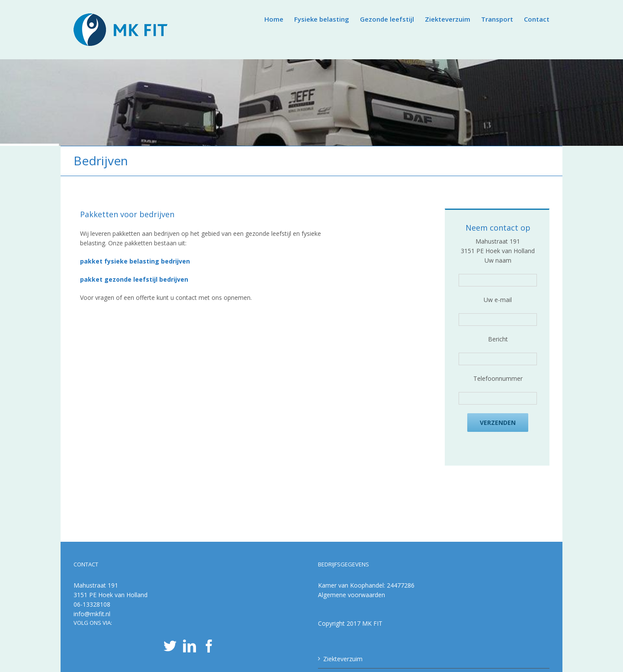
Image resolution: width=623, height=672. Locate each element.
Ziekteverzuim (343, 659)
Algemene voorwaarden (352, 595)
